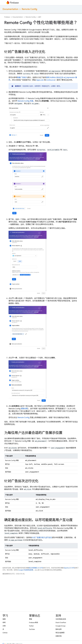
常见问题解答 (60, 633)
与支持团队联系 (61, 619)
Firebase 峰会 (34, 622)
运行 (40, 17)
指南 (4, 619)
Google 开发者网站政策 (26, 570)
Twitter (31, 626)
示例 (4, 626)
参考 (4, 622)
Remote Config (29, 9)
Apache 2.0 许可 (69, 568)
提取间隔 (24, 409)
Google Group (60, 626)
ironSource (51, 80)
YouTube (32, 629)
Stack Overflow (61, 622)
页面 (25, 101)
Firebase (7, 17)
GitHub (5, 633)
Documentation (10, 9)
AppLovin (40, 80)
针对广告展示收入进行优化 (42, 538)
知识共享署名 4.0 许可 (36, 568)
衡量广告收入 (22, 77)
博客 (31, 619)
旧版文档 (59, 636)
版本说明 (59, 629)
